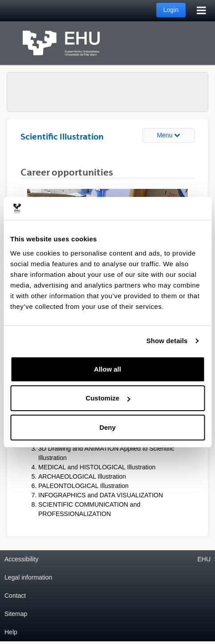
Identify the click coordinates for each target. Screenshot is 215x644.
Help (11, 632)
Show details (167, 341)
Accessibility (21, 559)
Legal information (28, 577)
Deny (107, 427)
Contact (15, 596)
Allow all (107, 369)
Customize (108, 398)
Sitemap (16, 614)
